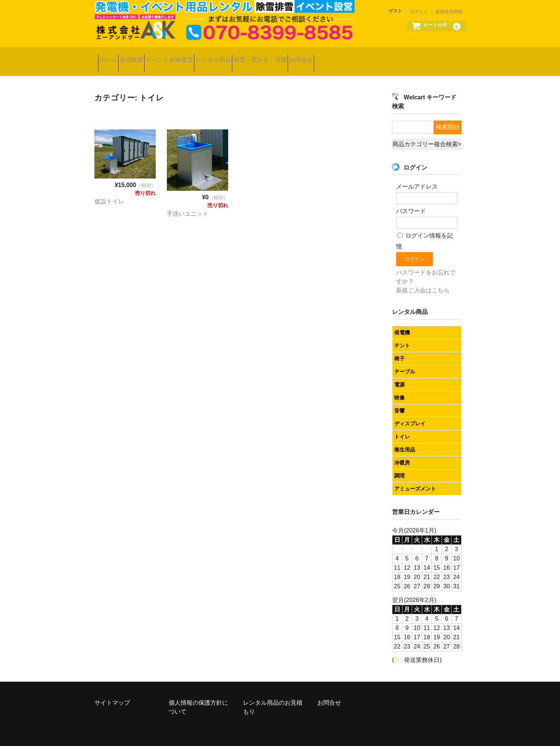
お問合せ (380, 56)
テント (402, 335)
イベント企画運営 (203, 56)
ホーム (112, 56)
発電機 (402, 322)
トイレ (402, 426)
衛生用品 (405, 439)
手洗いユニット (188, 202)
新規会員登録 (449, 12)
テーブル (405, 361)
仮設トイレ (109, 190)
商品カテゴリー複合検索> (427, 133)
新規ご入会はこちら (423, 279)
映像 (399, 387)
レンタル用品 (262, 56)
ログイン (419, 12)
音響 (399, 400)
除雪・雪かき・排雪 (324, 56)
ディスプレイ (410, 413)
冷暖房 (402, 452)
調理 (399, 465)
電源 (399, 374)
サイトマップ (112, 692)
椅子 (399, 348)
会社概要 (150, 56)
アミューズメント (415, 478)
